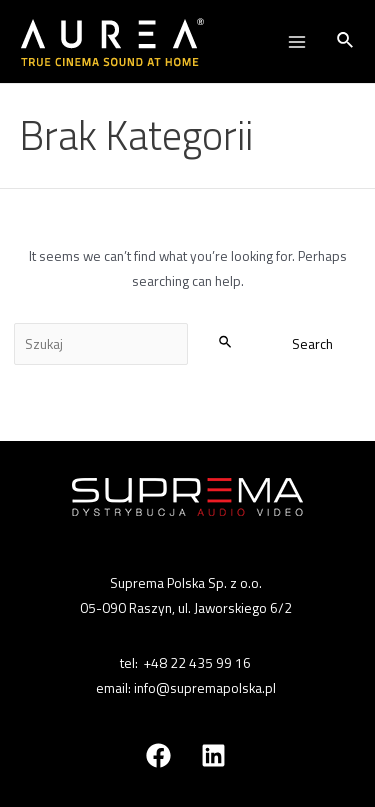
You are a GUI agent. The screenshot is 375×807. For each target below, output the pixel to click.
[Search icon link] (346, 42)
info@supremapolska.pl (205, 688)
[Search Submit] (226, 341)
